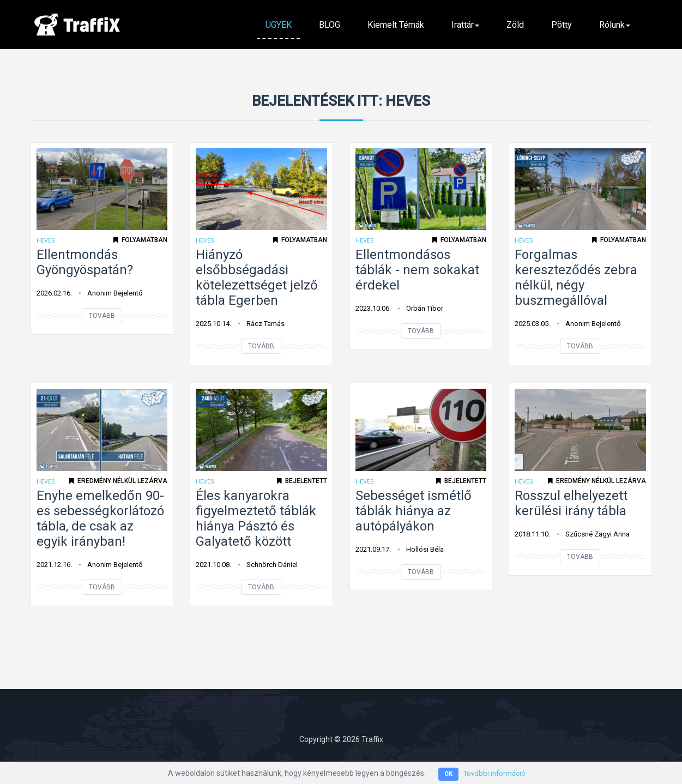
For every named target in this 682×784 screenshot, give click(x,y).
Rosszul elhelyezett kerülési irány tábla (571, 503)
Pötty (562, 25)
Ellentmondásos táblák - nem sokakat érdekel (417, 270)
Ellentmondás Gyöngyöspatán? (85, 262)
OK (446, 774)
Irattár (465, 25)
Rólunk (615, 25)
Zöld (515, 25)
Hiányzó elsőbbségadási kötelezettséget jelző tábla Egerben (257, 278)
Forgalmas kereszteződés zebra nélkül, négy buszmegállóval (576, 278)
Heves (46, 241)
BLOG (330, 25)
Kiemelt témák (396, 25)
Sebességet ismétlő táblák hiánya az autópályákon (414, 511)
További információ (494, 773)
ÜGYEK (279, 25)
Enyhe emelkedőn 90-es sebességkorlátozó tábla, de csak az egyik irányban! (100, 518)
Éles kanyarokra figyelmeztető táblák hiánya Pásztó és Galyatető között (256, 518)
